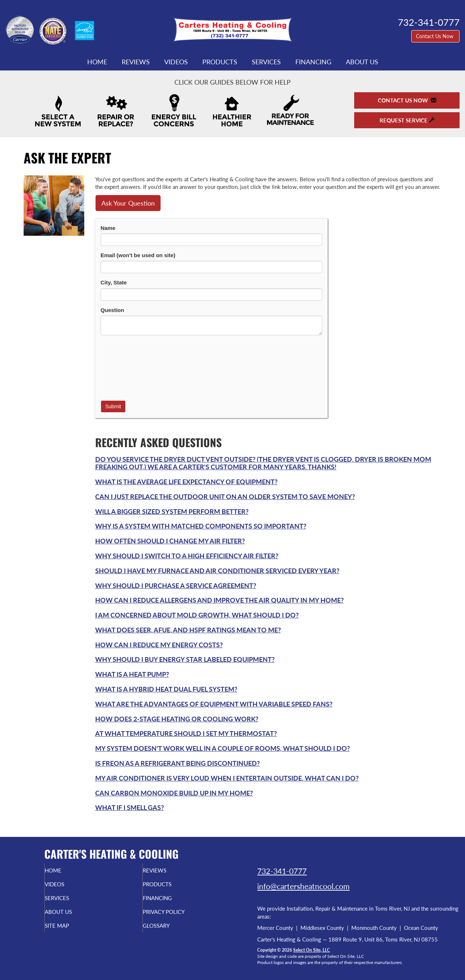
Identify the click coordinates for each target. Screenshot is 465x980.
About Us (362, 62)
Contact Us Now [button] (435, 36)
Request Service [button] (407, 120)
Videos (176, 62)
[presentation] (130, 367)
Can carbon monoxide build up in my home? (174, 793)
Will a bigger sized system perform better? (172, 511)
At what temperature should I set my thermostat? (186, 733)
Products (220, 62)
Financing (313, 62)
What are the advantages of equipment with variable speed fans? (214, 704)
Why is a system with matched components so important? (201, 526)
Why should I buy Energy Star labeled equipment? (185, 659)
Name (108, 228)
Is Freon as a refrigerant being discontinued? (177, 763)
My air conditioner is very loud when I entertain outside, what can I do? (227, 778)
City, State (114, 282)
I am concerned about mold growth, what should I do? (197, 615)
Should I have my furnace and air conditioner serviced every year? (217, 571)
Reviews (136, 62)
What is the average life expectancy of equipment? (186, 482)
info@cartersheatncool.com (303, 886)
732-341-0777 (282, 871)
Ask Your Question (128, 203)
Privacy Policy (179, 917)
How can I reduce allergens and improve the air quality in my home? (219, 600)
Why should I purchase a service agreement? (176, 586)
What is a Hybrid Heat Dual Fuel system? (166, 689)
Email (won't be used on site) (138, 255)
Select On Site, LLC (312, 950)
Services (266, 62)
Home (97, 62)
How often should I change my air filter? (170, 541)
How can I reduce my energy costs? (159, 645)
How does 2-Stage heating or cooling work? (177, 719)
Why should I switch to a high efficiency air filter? (187, 556)
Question (112, 310)
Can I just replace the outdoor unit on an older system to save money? (225, 497)
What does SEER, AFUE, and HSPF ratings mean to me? (188, 630)
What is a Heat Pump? (132, 674)
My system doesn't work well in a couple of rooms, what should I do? (223, 748)
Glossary (170, 932)
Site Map (70, 932)
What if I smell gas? (130, 807)
